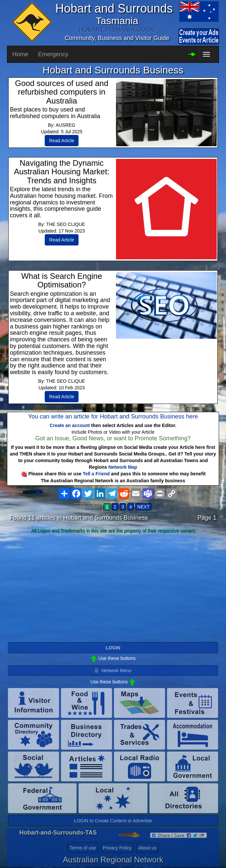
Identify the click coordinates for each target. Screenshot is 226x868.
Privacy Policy (117, 848)
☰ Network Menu (113, 671)
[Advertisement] (113, 588)
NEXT (143, 507)
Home (20, 54)
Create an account (70, 425)
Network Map (123, 467)
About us (147, 848)
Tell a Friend (96, 474)
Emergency (53, 54)
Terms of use (83, 848)
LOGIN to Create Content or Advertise (113, 821)
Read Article (61, 141)
